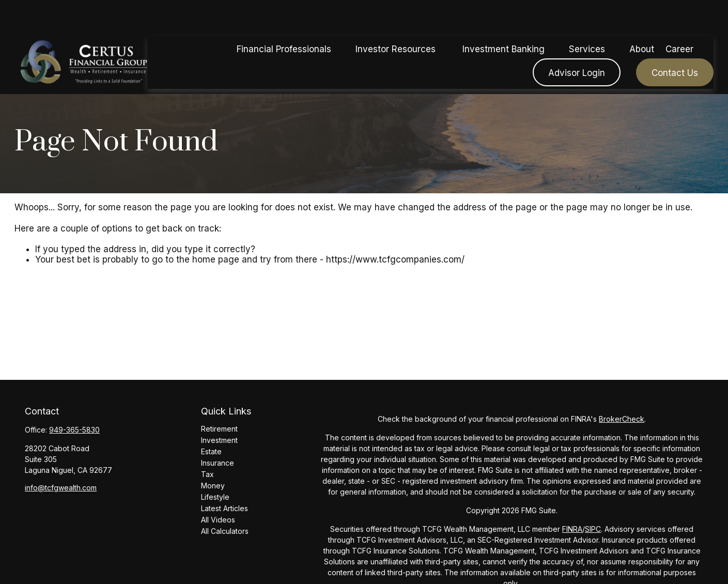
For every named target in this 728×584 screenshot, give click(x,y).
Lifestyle (215, 497)
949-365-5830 (74, 430)
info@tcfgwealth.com (61, 488)
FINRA (572, 529)
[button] (284, 18)
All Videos (218, 520)
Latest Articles (224, 508)
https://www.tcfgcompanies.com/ (395, 259)
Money (213, 486)
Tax (207, 474)
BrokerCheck (622, 419)
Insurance (218, 463)
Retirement (219, 429)
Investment (219, 440)
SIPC (593, 529)
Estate (211, 451)
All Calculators (225, 531)
